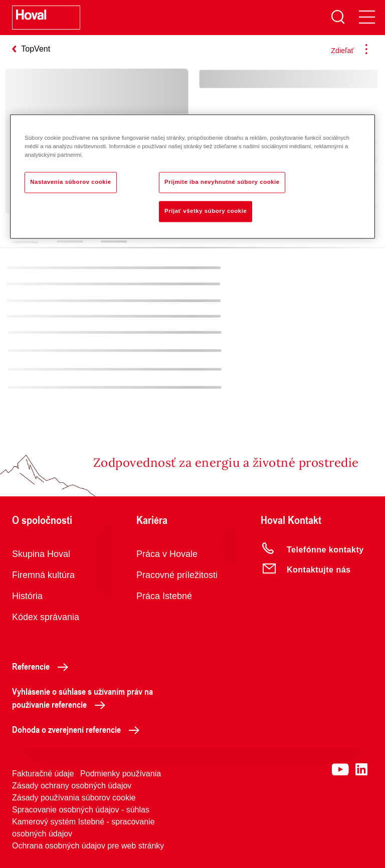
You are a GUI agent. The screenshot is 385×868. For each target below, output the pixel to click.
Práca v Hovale (167, 554)
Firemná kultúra (43, 575)
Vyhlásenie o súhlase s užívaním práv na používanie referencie (82, 698)
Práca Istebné (164, 596)
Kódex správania (46, 617)
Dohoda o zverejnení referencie (78, 729)
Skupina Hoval (41, 554)
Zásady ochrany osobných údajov (72, 786)
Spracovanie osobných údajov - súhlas (81, 810)
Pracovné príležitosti (177, 575)
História (27, 596)
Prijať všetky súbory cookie (206, 211)
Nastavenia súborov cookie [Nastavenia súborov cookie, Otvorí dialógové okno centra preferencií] (71, 182)
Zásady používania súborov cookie (74, 798)
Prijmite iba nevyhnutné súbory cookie (222, 182)
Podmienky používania (121, 774)
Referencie (43, 666)
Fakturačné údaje (43, 774)
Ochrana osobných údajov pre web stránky (88, 846)
